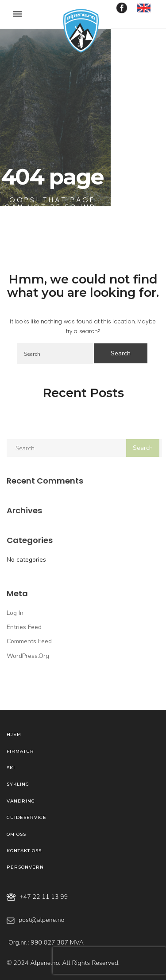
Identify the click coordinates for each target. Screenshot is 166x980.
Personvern (25, 867)
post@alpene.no (42, 920)
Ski (11, 768)
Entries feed (24, 627)
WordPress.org (28, 656)
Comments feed (29, 641)
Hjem (14, 734)
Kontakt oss (24, 851)
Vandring (21, 801)
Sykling (18, 784)
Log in (15, 613)
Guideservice (27, 817)
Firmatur (20, 751)
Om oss (16, 834)
